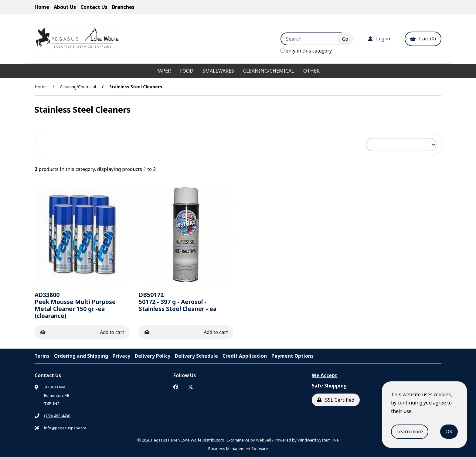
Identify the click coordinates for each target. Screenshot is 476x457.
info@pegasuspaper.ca (65, 428)
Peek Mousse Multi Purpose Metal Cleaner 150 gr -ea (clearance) (75, 305)
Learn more (410, 431)
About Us (65, 7)
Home (42, 7)
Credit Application (245, 356)
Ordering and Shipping (81, 356)
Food (187, 71)
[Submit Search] (345, 39)
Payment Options (292, 356)
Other (311, 71)
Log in (379, 39)
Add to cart (82, 332)
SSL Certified (336, 400)
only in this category (306, 51)
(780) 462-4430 (57, 416)
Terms (42, 356)
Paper (164, 71)
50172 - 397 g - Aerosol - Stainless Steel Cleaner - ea (178, 302)
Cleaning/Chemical (269, 71)
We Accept (325, 375)
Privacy (121, 356)
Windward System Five (318, 440)
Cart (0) (423, 39)
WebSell (263, 440)
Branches (123, 7)
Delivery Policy (153, 356)
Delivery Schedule (196, 356)
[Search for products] (313, 39)
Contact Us (94, 7)
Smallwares (218, 71)
